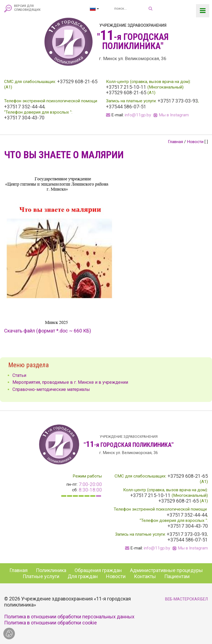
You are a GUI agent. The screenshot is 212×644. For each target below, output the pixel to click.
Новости (195, 142)
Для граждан (83, 576)
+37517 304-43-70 (24, 118)
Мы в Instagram (174, 115)
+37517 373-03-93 (178, 101)
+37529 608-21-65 (77, 82)
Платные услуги (41, 576)
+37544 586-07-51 (126, 107)
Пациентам (177, 576)
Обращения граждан (98, 570)
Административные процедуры (166, 570)
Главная (175, 142)
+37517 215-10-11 (126, 87)
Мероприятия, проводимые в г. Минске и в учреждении (70, 382)
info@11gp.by (138, 115)
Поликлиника (51, 570)
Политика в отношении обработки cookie (51, 623)
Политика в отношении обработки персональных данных (69, 617)
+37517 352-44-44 (24, 107)
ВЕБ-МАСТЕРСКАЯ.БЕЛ (186, 599)
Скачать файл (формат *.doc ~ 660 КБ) (48, 331)
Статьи (19, 375)
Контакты (145, 576)
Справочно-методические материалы (51, 389)
